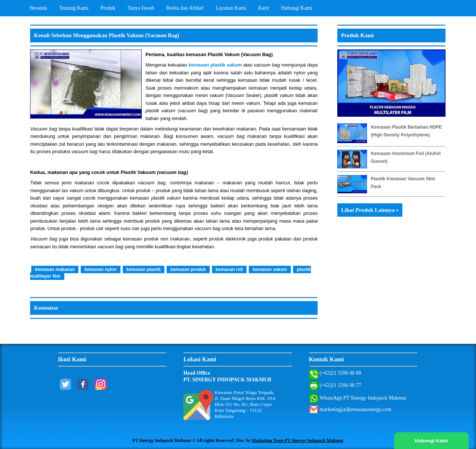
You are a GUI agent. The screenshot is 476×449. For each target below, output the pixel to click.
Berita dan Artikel (185, 8)
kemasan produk (188, 269)
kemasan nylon (101, 269)
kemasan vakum (270, 269)
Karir (264, 8)
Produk (108, 8)
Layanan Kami (231, 8)
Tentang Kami (74, 8)
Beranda (38, 8)
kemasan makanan (55, 269)
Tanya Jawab (141, 8)
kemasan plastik (144, 269)
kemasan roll (229, 269)
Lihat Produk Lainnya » (370, 210)
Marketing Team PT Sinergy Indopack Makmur (298, 440)
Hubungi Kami (297, 8)
